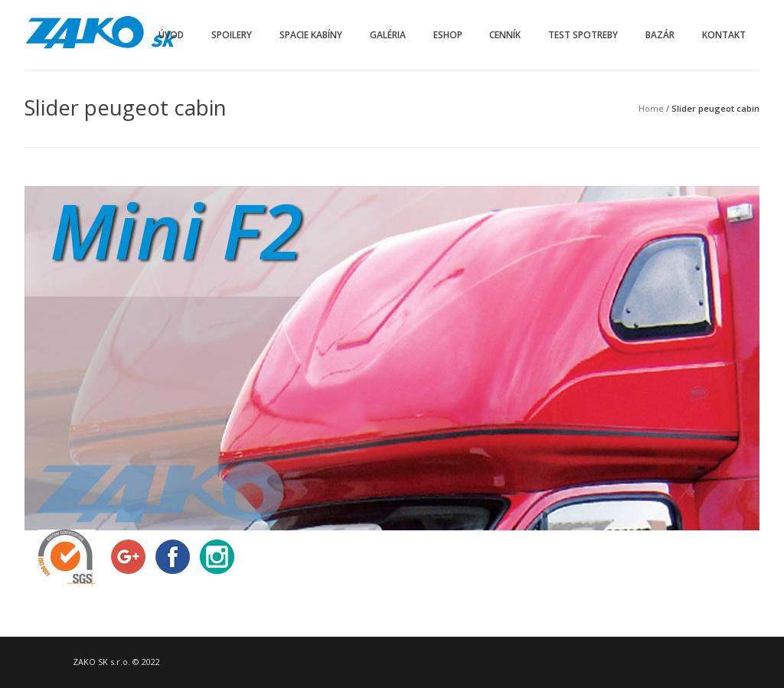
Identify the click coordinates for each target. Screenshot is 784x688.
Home (651, 108)
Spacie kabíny (311, 35)
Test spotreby (583, 35)
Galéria (388, 35)
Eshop (448, 35)
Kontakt (724, 35)
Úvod (171, 35)
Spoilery (232, 35)
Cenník (505, 35)
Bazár (660, 35)
